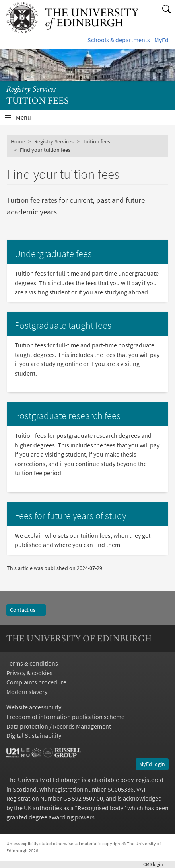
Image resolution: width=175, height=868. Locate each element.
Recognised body (100, 808)
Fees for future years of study (70, 516)
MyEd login (152, 764)
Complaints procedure (36, 682)
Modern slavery (27, 692)
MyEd (161, 40)
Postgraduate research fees (68, 416)
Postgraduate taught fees (63, 325)
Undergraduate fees (53, 254)
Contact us (26, 610)
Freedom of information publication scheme (65, 717)
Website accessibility (34, 707)
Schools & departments (119, 40)
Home (18, 141)
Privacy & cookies (29, 673)
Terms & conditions (32, 663)
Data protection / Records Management (59, 726)
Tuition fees (96, 141)
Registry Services (31, 90)
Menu (28, 119)
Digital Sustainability (34, 736)
